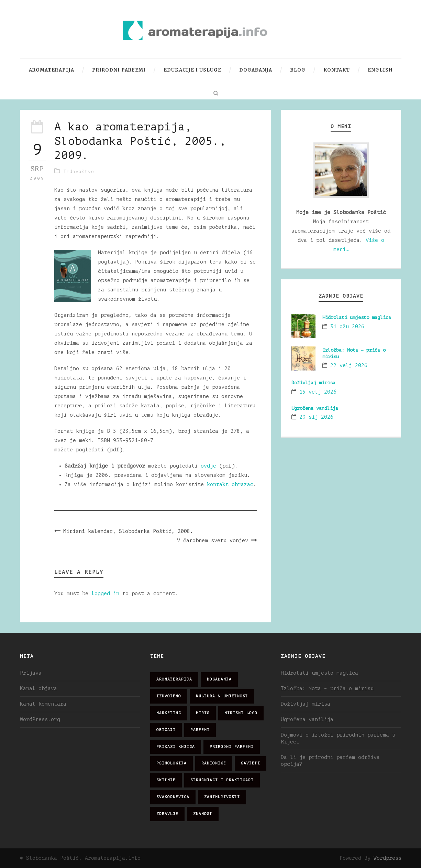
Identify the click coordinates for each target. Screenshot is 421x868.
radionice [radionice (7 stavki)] (214, 763)
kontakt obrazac (230, 485)
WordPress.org (40, 720)
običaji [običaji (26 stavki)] (166, 730)
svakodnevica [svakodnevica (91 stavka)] (173, 797)
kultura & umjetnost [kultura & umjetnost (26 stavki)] (222, 696)
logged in (105, 594)
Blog (298, 70)
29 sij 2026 (316, 417)
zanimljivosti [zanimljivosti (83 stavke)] (222, 797)
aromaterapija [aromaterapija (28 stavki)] (174, 679)
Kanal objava (38, 689)
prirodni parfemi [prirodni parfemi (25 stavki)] (232, 747)
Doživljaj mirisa (313, 383)
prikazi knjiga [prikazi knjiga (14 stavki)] (176, 747)
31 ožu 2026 (347, 327)
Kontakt (337, 70)
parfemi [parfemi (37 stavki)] (200, 730)
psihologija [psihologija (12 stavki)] (171, 763)
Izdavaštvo (79, 172)
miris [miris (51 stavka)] (203, 713)
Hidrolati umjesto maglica (357, 317)
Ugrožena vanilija (315, 408)
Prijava (31, 673)
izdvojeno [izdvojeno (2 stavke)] (169, 696)
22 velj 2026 (349, 366)
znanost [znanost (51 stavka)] (203, 814)
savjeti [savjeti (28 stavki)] (251, 763)
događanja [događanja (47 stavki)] (219, 679)
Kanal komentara (43, 704)
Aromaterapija (52, 70)
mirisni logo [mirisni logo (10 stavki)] (241, 713)
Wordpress (387, 858)
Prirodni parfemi (119, 70)
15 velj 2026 (318, 392)
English (380, 70)
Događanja (256, 70)
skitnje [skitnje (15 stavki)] (166, 780)
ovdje (208, 466)
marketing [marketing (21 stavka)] (169, 713)
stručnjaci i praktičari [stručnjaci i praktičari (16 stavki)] (222, 780)
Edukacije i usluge (192, 70)
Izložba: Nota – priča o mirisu (327, 689)
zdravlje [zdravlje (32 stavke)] (167, 814)
